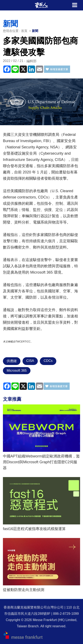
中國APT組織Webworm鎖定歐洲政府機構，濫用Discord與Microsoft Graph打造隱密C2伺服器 (41, 462)
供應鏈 (12, 361)
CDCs (48, 361)
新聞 (35, 31)
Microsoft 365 (17, 371)
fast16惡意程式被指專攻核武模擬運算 (34, 529)
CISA (30, 361)
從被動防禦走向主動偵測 (24, 590)
